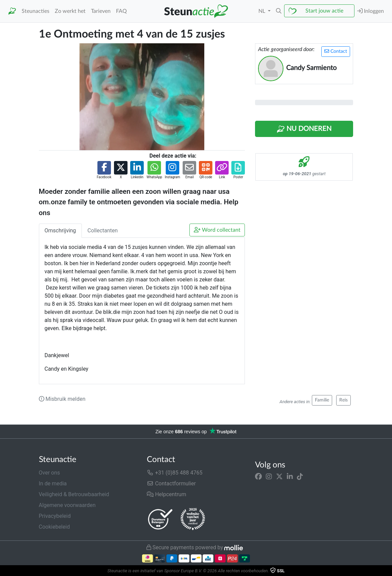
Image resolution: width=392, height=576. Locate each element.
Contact (336, 51)
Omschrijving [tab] (60, 231)
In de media (53, 483)
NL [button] (262, 11)
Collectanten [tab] (103, 231)
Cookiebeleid (54, 527)
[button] (279, 11)
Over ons (50, 473)
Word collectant (217, 230)
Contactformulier (171, 483)
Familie (322, 400)
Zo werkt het (70, 11)
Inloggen (371, 11)
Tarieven (101, 11)
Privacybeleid (55, 516)
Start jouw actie (324, 11)
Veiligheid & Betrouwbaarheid (74, 494)
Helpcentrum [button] (166, 494)
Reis (343, 400)
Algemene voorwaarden (67, 505)
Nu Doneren (304, 129)
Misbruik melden (62, 399)
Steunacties (36, 11)
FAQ (121, 11)
